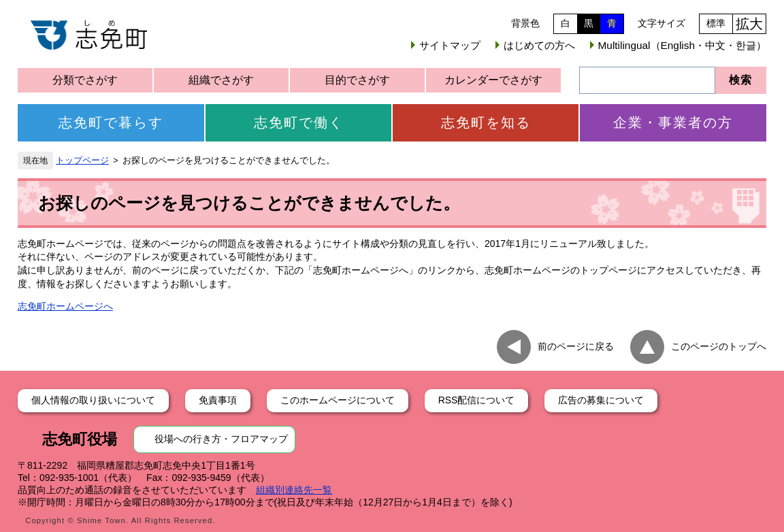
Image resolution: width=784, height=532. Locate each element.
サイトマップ (450, 45)
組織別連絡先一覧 (294, 490)
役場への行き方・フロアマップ (221, 439)
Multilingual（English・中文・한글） (682, 45)
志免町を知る (486, 122)
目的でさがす (357, 80)
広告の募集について (601, 400)
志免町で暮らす (111, 122)
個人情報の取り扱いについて (93, 400)
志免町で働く (299, 122)
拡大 (749, 24)
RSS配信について (477, 400)
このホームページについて (338, 400)
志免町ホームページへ (65, 306)
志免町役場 (80, 439)
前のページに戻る (576, 346)
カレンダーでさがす (493, 80)
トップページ (82, 161)
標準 (716, 23)
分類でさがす (85, 80)
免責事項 (218, 400)
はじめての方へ (539, 45)
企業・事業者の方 (673, 122)
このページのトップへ (719, 346)
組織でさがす (221, 80)
